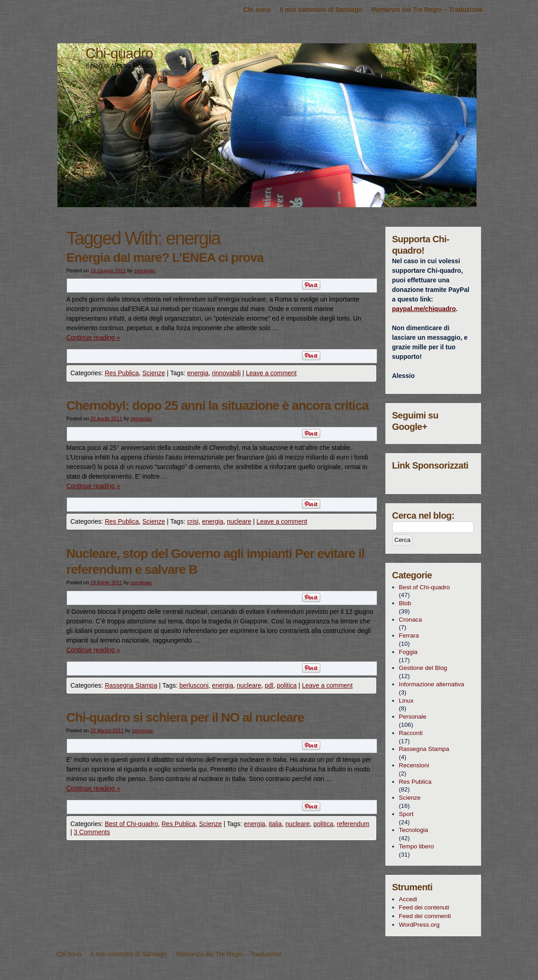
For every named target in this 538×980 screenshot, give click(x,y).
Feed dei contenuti (424, 907)
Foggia (408, 652)
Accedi (408, 899)
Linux (406, 701)
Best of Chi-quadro (131, 824)
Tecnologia (414, 830)
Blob (405, 603)
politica (287, 685)
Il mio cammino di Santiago (321, 10)
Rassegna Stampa (131, 685)
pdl (269, 685)
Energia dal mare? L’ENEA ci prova (165, 258)
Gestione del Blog (423, 668)
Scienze (154, 373)
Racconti (411, 733)
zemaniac (145, 271)
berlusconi (194, 685)
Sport (406, 814)
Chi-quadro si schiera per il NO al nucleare (185, 717)
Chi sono (257, 10)
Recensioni (414, 765)
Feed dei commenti (425, 916)
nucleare (239, 521)
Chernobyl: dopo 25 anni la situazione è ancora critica (218, 406)
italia (275, 824)
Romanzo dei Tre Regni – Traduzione (427, 10)
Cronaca (411, 620)
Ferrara (409, 635)
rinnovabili (226, 373)
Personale (413, 717)
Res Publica (122, 373)
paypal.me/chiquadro (424, 309)
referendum (353, 824)
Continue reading (93, 337)
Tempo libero (417, 846)
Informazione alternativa (432, 684)
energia (198, 373)
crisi (193, 521)
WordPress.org (419, 925)
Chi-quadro (119, 53)
